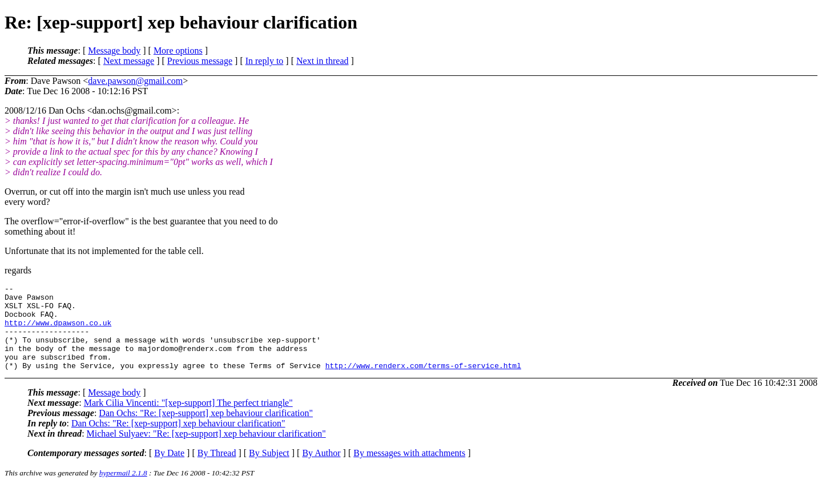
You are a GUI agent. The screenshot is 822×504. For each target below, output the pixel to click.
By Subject (269, 470)
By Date (169, 470)
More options (178, 51)
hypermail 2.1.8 (123, 490)
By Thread (217, 470)
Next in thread (323, 61)
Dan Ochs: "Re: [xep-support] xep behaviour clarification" (206, 430)
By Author (321, 470)
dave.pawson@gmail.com (135, 81)
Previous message (200, 61)
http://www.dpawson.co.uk (58, 331)
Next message (129, 61)
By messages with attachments (409, 470)
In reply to (265, 61)
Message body (114, 51)
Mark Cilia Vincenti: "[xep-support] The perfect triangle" (188, 420)
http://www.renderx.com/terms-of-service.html (423, 382)
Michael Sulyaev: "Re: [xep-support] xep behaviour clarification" (206, 451)
